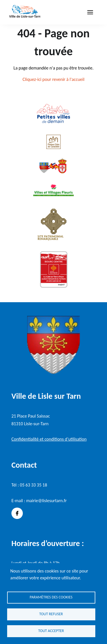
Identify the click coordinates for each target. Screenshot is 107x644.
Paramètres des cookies (51, 597)
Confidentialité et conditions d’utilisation (49, 439)
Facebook (17, 513)
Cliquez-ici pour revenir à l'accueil (53, 79)
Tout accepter (51, 631)
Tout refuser (51, 614)
